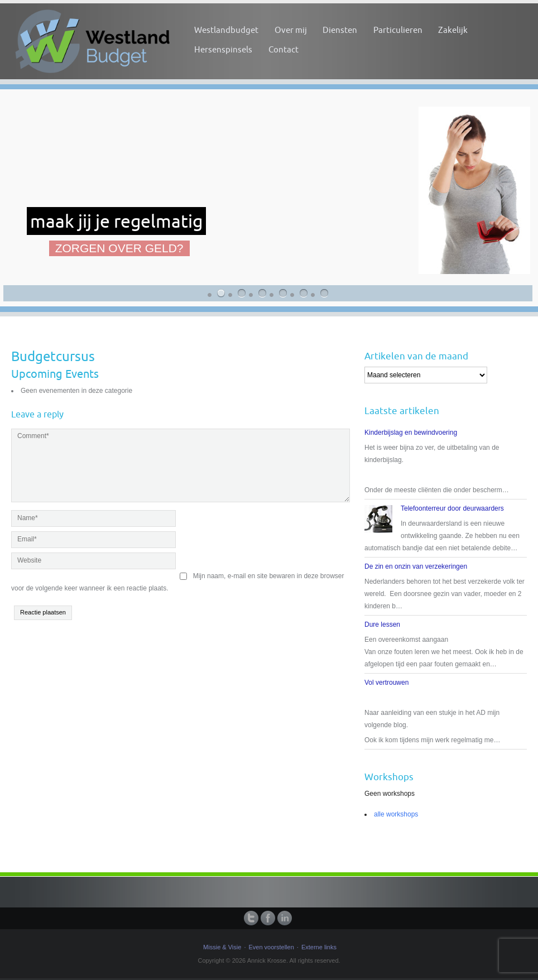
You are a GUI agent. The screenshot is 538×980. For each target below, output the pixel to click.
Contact (284, 49)
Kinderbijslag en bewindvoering (411, 433)
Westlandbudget (226, 30)
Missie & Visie (222, 947)
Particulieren (398, 30)
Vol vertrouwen (386, 683)
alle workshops (396, 814)
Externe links (319, 947)
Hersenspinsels (223, 49)
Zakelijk (453, 30)
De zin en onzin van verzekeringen (416, 566)
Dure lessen (382, 624)
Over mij (291, 30)
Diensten (340, 30)
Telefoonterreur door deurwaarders (452, 508)
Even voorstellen (271, 947)
